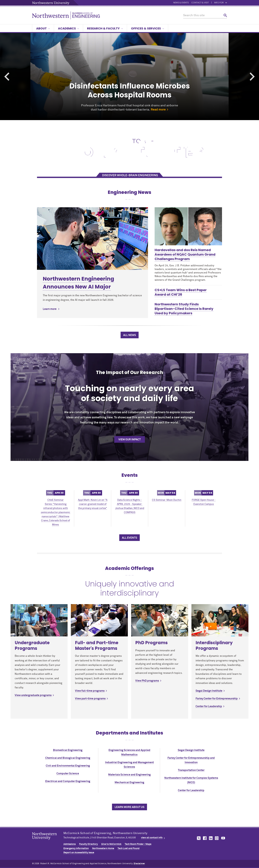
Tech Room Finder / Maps (138, 844)
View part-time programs (90, 699)
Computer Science (68, 774)
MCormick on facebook (204, 838)
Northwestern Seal (48, 841)
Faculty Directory (88, 844)
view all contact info (152, 838)
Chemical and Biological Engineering (68, 758)
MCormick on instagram (217, 838)
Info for (221, 3)
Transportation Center (191, 770)
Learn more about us (129, 807)
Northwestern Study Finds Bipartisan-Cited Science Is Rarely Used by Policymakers (184, 309)
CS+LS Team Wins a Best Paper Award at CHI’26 (181, 292)
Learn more (50, 309)
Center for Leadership (209, 706)
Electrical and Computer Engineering (68, 781)
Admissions (70, 844)
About (43, 28)
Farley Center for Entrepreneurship (217, 699)
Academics (68, 28)
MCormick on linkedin (211, 838)
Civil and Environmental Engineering (68, 766)
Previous (7, 77)
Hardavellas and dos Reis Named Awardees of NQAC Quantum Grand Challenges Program (185, 254)
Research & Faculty (105, 28)
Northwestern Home (103, 848)
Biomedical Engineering (68, 750)
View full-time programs (90, 691)
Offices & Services (148, 28)
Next (252, 77)
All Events (129, 538)
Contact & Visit (200, 3)
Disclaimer (139, 864)
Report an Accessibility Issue (79, 853)
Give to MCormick (111, 844)
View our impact (130, 440)
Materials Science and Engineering (129, 775)
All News (130, 335)
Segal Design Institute (209, 691)
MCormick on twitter (198, 838)
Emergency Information (76, 848)
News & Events (181, 3)
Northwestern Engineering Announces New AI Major (78, 283)
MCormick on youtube (223, 838)
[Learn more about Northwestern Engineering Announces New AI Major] (92, 239)
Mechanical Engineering (129, 782)
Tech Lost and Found (129, 848)
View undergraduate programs (33, 695)
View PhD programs (147, 681)
